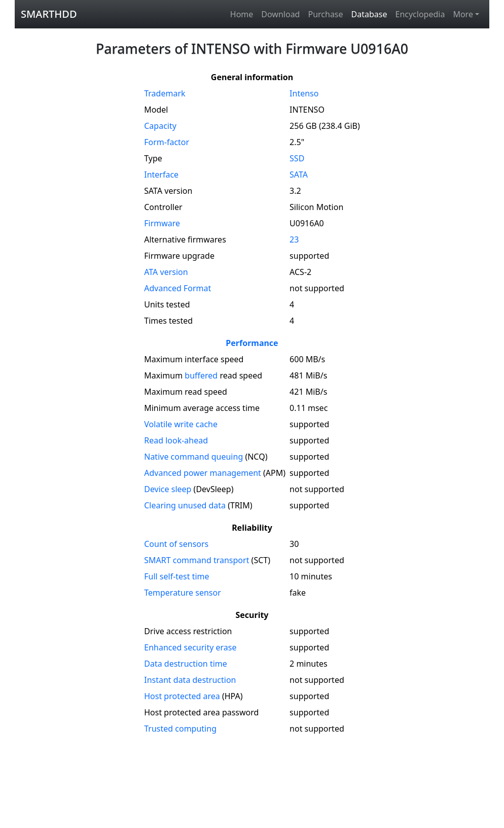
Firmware (162, 223)
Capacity (160, 126)
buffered (201, 375)
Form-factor (167, 142)
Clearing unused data (185, 505)
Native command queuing (193, 457)
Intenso (304, 93)
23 (294, 239)
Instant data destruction (190, 680)
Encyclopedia (420, 14)
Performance (252, 343)
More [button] (463, 14)
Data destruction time (186, 664)
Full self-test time (176, 576)
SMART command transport (196, 560)
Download (280, 14)
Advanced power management (203, 473)
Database (369, 14)
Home (242, 14)
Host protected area (182, 696)
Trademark (165, 93)
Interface (161, 175)
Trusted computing (180, 729)
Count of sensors (176, 544)
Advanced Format (177, 288)
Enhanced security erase (190, 647)
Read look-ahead (176, 440)
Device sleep (168, 489)
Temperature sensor (183, 593)
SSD (297, 158)
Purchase (325, 14)
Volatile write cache (181, 424)
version (166, 272)
